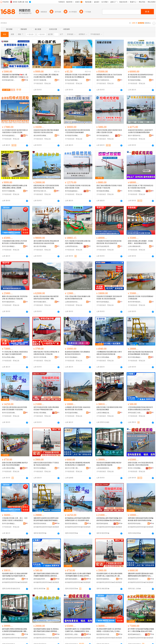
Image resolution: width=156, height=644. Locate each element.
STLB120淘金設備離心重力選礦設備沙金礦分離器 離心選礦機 (46, 76)
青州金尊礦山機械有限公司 (9, 357)
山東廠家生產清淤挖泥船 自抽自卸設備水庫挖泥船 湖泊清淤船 (78, 408)
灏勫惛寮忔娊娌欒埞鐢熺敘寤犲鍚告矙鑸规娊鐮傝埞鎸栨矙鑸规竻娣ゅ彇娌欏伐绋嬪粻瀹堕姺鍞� (141, 575)
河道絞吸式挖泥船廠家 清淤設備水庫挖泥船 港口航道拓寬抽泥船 (109, 298)
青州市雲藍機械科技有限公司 (72, 357)
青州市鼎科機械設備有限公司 (9, 246)
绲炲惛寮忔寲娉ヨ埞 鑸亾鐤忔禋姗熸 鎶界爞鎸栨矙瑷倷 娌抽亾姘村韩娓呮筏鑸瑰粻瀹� (78, 575)
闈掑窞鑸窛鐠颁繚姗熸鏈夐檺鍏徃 (104, 524)
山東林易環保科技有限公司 (72, 302)
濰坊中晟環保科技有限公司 (104, 80)
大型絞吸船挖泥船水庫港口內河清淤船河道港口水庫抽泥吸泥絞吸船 (15, 242)
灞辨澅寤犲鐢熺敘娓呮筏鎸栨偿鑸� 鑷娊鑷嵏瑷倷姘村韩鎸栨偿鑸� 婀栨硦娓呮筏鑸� (141, 519)
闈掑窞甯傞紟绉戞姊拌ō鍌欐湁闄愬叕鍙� (104, 634)
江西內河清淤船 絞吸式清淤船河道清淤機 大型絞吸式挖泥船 (109, 131)
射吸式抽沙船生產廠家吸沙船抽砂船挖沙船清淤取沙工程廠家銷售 (77, 464)
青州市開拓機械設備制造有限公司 (135, 357)
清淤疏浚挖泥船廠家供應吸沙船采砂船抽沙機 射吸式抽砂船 (109, 464)
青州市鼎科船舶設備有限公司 (104, 302)
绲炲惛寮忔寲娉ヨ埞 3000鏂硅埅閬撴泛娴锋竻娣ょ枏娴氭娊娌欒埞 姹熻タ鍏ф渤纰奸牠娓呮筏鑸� (78, 630)
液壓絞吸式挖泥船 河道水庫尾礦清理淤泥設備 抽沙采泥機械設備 (78, 76)
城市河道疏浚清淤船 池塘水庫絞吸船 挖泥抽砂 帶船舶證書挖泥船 (46, 408)
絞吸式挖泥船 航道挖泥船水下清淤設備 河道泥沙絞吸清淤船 (46, 464)
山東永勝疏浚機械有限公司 (9, 468)
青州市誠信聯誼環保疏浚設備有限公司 (104, 246)
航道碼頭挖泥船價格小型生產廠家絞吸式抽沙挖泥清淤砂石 (77, 353)
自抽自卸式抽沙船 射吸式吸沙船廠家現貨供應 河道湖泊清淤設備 (46, 131)
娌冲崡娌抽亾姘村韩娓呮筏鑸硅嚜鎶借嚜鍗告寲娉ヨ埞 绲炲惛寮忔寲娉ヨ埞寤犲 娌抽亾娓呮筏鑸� (78, 519)
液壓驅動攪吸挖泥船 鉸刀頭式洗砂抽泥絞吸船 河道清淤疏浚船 (109, 76)
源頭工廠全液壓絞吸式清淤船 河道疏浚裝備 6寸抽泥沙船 (109, 187)
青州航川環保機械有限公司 (41, 413)
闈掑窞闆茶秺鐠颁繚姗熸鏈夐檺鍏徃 (135, 524)
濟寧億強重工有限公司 (135, 413)
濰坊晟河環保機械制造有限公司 (41, 246)
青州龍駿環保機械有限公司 (135, 80)
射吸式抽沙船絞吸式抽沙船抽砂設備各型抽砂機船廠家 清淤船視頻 (140, 353)
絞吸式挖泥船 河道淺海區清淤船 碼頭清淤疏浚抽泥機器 (109, 408)
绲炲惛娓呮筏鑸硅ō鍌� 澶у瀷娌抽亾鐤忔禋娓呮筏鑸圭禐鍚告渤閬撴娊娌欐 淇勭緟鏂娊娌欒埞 (46, 630)
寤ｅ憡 (26, 77)
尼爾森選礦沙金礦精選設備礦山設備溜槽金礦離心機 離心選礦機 (15, 187)
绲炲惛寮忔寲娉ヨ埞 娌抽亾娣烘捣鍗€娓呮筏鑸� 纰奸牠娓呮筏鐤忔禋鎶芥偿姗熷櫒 (15, 575)
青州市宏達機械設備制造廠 (41, 468)
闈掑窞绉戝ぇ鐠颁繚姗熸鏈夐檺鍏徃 (72, 634)
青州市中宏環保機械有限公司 (41, 357)
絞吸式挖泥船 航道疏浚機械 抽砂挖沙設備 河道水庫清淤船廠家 (15, 464)
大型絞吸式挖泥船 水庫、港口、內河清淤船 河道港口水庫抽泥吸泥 (15, 519)
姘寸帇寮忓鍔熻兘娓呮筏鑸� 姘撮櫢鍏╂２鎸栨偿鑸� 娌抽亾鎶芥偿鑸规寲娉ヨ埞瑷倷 (141, 630)
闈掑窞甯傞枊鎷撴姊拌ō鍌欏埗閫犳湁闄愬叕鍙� (41, 524)
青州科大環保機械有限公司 (135, 191)
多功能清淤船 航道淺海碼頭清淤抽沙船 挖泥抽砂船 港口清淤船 (141, 76)
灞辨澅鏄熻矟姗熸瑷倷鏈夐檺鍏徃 (9, 579)
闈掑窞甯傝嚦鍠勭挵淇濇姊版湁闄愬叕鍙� (72, 524)
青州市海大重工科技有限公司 (41, 191)
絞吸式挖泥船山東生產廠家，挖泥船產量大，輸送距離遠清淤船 (140, 242)
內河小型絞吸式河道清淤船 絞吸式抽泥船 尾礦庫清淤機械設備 (78, 242)
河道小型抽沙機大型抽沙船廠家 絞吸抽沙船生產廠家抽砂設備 (78, 298)
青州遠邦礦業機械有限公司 (72, 80)
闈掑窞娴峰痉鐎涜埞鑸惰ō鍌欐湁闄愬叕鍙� (135, 634)
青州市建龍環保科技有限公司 (9, 302)
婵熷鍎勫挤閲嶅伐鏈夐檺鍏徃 (41, 579)
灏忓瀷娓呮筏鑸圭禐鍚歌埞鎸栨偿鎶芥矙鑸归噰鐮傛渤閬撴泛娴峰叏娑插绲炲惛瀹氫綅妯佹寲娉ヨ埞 (46, 575)
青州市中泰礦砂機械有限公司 (41, 80)
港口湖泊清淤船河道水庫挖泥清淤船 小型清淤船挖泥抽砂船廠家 (77, 131)
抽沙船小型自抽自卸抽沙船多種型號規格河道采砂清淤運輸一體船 (46, 298)
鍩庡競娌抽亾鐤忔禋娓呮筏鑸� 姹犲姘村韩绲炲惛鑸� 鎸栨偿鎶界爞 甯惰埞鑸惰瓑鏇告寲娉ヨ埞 (109, 519)
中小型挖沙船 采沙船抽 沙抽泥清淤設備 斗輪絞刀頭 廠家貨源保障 (15, 353)
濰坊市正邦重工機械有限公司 (72, 468)
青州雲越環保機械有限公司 (72, 413)
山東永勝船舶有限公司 (135, 246)
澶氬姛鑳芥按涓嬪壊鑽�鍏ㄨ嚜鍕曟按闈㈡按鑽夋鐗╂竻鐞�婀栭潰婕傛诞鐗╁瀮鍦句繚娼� (15, 76)
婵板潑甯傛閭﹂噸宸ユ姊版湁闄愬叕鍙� (135, 579)
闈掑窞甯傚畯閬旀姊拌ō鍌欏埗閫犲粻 (104, 579)
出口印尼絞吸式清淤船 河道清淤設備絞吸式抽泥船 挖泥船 (78, 187)
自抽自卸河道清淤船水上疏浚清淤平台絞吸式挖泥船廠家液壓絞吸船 (140, 131)
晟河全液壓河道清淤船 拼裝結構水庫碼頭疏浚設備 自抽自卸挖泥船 (46, 242)
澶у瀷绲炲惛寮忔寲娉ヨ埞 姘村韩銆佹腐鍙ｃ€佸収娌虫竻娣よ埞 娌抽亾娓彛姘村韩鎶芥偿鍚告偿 (109, 630)
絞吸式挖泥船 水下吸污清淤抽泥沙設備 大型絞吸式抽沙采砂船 (141, 187)
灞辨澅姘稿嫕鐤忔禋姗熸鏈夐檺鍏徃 (72, 579)
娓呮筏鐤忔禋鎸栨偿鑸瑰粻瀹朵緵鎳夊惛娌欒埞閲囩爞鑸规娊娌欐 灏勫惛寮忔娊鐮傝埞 (15, 630)
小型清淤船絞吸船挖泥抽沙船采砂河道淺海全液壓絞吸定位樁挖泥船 (140, 408)
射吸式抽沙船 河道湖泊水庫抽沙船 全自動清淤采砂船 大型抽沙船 (46, 353)
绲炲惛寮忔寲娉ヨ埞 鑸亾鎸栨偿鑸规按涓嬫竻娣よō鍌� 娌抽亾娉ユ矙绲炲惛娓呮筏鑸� (109, 575)
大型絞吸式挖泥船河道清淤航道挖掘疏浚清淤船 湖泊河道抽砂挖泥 (109, 242)
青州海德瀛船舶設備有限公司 (9, 136)
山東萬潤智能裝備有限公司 (72, 246)
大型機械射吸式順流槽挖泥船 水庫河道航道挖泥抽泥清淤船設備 (109, 353)
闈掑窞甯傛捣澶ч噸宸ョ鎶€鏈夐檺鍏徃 (41, 634)
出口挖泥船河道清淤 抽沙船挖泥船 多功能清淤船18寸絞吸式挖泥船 (15, 131)
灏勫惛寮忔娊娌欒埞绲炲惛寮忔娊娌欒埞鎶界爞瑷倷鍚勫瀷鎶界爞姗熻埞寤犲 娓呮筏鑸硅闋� (46, 519)
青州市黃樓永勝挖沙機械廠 (41, 302)
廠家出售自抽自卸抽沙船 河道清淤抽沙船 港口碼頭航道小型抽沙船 (15, 298)
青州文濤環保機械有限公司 (104, 357)
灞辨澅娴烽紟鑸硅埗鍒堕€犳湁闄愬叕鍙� (9, 634)
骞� (26, 80)
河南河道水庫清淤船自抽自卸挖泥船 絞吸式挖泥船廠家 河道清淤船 (15, 408)
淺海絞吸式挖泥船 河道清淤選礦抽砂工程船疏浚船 (141, 298)
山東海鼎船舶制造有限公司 (104, 468)
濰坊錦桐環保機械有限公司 (41, 136)
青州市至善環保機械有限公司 (9, 413)
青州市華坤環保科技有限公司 (135, 302)
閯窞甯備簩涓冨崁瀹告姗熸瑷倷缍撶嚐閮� (9, 80)
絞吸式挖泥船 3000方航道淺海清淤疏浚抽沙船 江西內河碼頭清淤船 (141, 464)
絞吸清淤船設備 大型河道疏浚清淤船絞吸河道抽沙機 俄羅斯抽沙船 (46, 187)
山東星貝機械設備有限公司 (104, 413)
